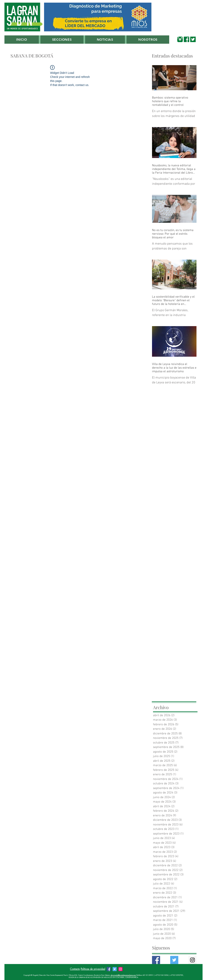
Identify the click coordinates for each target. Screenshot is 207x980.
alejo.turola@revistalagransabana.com (123, 975)
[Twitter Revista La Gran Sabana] (115, 969)
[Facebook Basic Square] (156, 960)
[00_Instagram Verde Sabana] (180, 39)
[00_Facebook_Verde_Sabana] (186, 39)
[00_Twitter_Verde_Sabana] (193, 39)
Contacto (75, 969)
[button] (62, 40)
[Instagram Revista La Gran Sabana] (120, 969)
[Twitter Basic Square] (174, 960)
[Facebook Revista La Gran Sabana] (109, 969)
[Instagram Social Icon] (192, 960)
